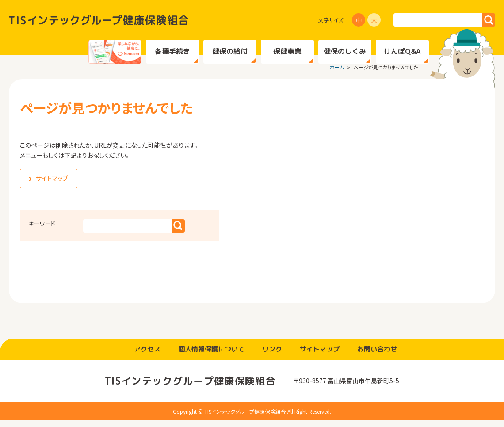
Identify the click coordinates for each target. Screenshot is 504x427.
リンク (272, 355)
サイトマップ (320, 355)
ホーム (337, 73)
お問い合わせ (377, 355)
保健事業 (287, 51)
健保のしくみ (345, 51)
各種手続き (172, 51)
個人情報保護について (211, 355)
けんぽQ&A (402, 51)
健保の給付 (230, 51)
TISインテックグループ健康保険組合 (99, 20)
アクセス (147, 355)
